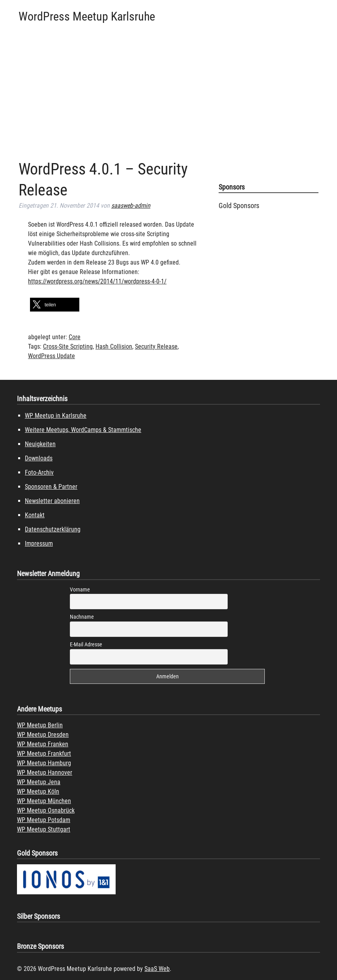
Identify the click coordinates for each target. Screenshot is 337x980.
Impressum (39, 544)
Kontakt (35, 515)
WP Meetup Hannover (45, 773)
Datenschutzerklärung (53, 529)
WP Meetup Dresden (43, 735)
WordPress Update (51, 356)
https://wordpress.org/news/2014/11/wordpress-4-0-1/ (97, 281)
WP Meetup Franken (43, 744)
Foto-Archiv (39, 472)
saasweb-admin (131, 206)
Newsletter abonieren (52, 501)
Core (75, 337)
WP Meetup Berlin (40, 725)
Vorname (80, 590)
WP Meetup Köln (38, 791)
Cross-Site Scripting (68, 346)
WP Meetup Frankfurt (44, 754)
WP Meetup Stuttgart (44, 829)
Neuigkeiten (40, 444)
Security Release (156, 346)
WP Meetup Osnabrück (46, 810)
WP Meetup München (44, 801)
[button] (55, 305)
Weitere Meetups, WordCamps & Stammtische (83, 430)
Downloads (39, 458)
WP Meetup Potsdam (44, 820)
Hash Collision (114, 346)
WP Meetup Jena (39, 782)
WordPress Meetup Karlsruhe (87, 16)
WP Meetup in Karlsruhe (56, 416)
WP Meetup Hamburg (44, 763)
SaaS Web (157, 969)
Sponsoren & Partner (51, 487)
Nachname (82, 617)
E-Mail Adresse (86, 644)
